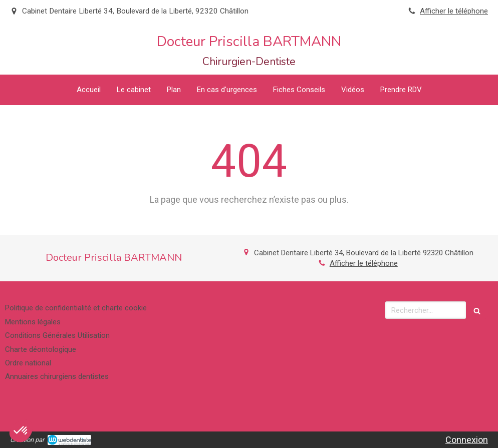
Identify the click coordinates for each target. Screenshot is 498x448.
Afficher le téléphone (454, 11)
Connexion (467, 440)
